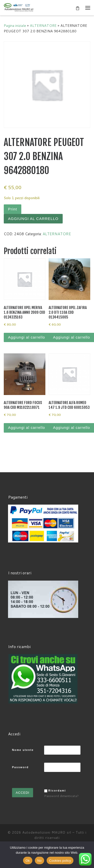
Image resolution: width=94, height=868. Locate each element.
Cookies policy (60, 861)
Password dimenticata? (61, 796)
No (39, 861)
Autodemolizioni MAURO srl (47, 832)
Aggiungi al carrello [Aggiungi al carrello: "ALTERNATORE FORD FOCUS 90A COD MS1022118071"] (27, 427)
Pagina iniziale (15, 25)
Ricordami (57, 791)
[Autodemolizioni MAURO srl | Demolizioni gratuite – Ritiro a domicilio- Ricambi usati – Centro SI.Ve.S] (19, 7)
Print (13, 209)
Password (20, 767)
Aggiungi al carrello (33, 219)
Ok (28, 861)
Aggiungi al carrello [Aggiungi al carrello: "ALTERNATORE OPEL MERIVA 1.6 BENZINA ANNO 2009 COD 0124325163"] (27, 337)
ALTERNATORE (43, 25)
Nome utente (23, 750)
